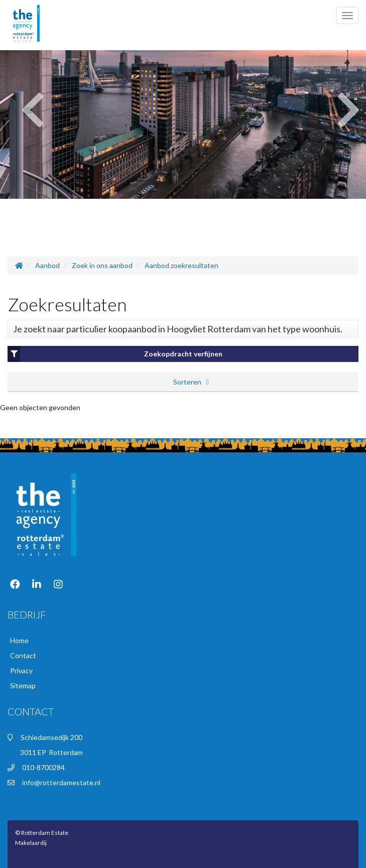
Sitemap (23, 686)
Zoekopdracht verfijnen (115, 354)
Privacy (21, 670)
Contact (23, 655)
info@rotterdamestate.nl (61, 782)
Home (19, 640)
